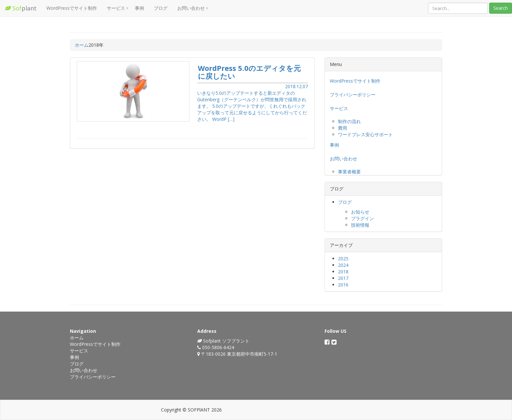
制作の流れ (349, 121)
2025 (343, 258)
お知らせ (360, 212)
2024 (343, 265)
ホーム (77, 338)
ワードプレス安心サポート (365, 134)
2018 (343, 272)
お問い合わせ (191, 8)
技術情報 (360, 225)
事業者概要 (349, 172)
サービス (116, 8)
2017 (343, 278)
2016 (343, 285)
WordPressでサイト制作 (72, 8)
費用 (343, 128)
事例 (139, 8)
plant (21, 8)
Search (501, 8)
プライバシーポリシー (353, 95)
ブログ (161, 8)
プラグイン (362, 218)
